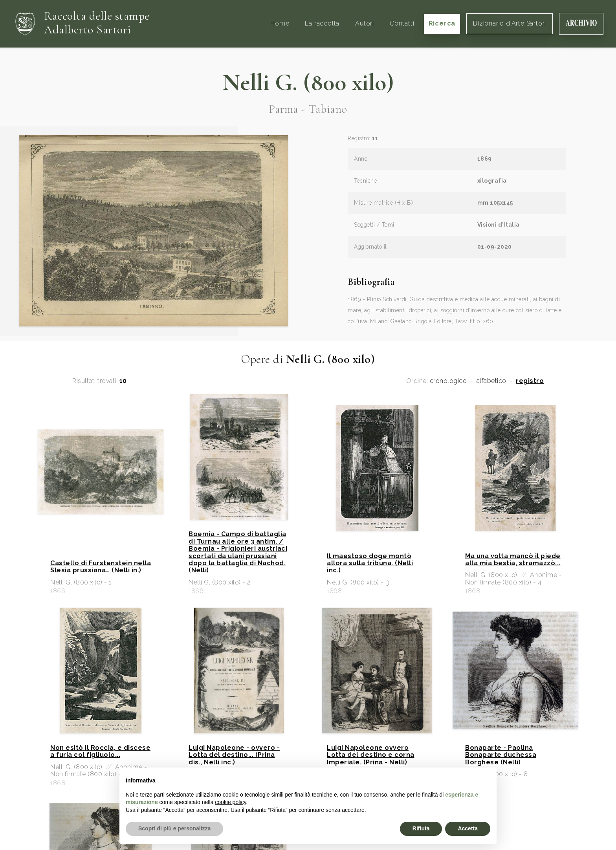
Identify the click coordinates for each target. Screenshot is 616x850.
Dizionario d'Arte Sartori (510, 23)
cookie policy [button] (230, 802)
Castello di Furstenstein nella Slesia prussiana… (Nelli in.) (101, 567)
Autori (365, 23)
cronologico (448, 381)
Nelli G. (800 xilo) (308, 82)
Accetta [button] (468, 828)
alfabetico (491, 381)
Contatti (402, 23)
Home (280, 23)
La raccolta (322, 23)
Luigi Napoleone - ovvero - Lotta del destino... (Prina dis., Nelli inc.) (234, 755)
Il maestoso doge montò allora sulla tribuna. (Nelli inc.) (370, 563)
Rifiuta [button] (421, 828)
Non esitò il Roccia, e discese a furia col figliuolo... (100, 751)
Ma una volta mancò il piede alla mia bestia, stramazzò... (513, 560)
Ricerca (442, 23)
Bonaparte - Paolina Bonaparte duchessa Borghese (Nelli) (501, 755)
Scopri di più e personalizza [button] (174, 828)
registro (530, 381)
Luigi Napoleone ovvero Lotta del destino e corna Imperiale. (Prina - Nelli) (371, 755)
